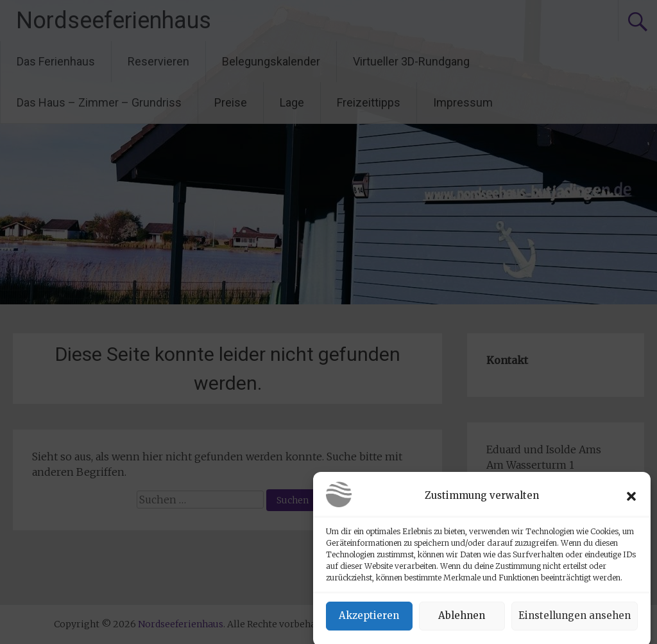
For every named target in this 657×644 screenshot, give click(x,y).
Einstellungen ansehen (575, 621)
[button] (631, 501)
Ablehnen (462, 621)
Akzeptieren (369, 621)
